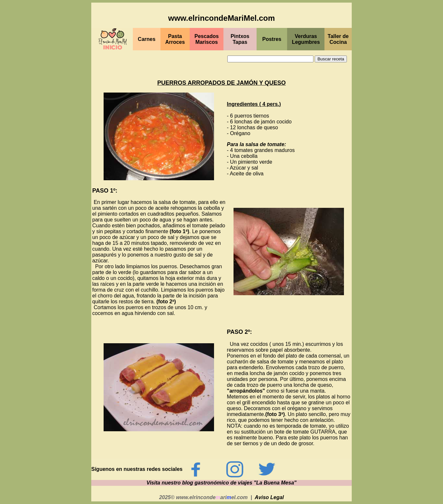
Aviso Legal (269, 497)
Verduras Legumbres (306, 39)
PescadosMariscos (207, 39)
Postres (272, 39)
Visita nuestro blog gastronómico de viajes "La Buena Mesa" (221, 483)
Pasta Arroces (175, 39)
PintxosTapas (240, 39)
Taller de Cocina (338, 39)
